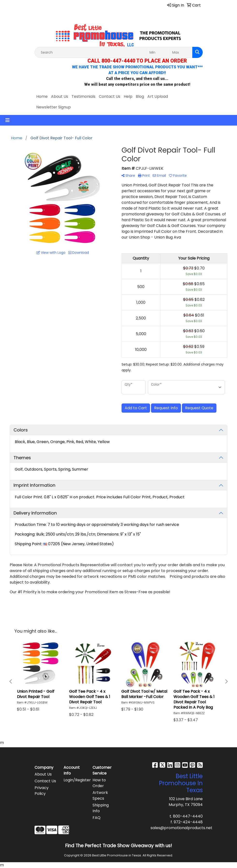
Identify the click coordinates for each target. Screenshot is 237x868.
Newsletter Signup (54, 107)
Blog (140, 96)
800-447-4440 (188, 816)
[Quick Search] (91, 52)
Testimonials (83, 96)
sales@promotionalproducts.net (181, 828)
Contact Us (110, 96)
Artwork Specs (100, 795)
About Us (60, 96)
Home (42, 96)
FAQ (97, 818)
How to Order (99, 783)
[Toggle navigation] (7, 120)
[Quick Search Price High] (181, 52)
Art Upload (158, 96)
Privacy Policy (42, 791)
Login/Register (75, 780)
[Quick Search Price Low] (158, 52)
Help (128, 96)
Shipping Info (101, 808)
